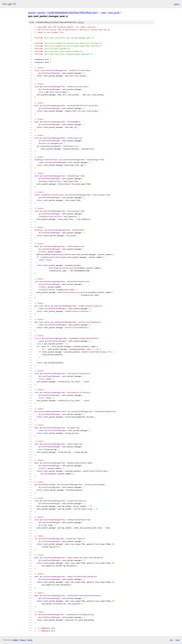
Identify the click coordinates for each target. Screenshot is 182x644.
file (81, 22)
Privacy (22, 640)
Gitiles (15, 640)
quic (104, 12)
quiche (32, 12)
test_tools (114, 12)
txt (171, 640)
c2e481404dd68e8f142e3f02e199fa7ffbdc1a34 (72, 12)
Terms (30, 640)
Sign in (177, 4)
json (177, 640)
